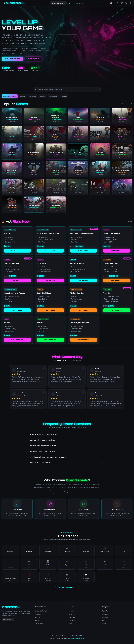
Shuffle (129, 222)
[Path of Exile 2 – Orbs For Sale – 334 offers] (122, 134)
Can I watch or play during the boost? (67, 451)
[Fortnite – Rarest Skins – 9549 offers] (100, 151)
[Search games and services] (67, 90)
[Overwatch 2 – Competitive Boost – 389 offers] (56, 205)
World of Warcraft (41, 611)
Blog (104, 620)
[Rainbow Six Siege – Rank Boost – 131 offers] (34, 151)
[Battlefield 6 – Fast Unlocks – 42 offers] (100, 169)
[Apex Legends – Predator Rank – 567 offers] (12, 205)
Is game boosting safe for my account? (67, 434)
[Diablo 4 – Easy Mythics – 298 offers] (56, 134)
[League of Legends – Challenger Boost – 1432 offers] (34, 205)
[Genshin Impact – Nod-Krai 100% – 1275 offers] (12, 169)
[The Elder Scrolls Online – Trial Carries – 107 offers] (56, 151)
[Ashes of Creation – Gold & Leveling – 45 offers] (100, 187)
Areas (104, 624)
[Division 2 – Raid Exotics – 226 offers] (122, 116)
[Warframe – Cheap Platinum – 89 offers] (78, 187)
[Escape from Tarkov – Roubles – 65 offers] (56, 187)
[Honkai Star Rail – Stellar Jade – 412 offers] (122, 187)
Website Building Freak (77, 638)
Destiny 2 (38, 614)
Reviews (105, 617)
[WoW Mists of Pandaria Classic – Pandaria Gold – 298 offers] (12, 134)
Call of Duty (39, 624)
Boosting (72, 611)
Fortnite (38, 620)
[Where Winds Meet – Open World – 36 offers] (34, 187)
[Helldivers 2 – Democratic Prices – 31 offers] (78, 169)
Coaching (72, 614)
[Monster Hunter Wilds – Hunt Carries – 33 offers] (122, 169)
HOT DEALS (34, 59)
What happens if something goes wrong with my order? (67, 457)
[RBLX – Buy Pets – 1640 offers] (34, 169)
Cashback (105, 614)
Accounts (72, 617)
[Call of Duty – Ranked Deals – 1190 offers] (100, 116)
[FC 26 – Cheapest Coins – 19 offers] (78, 116)
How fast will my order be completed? (67, 440)
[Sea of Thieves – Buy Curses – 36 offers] (78, 151)
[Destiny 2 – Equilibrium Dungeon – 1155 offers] (34, 116)
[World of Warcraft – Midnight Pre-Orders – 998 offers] (12, 116)
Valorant (38, 617)
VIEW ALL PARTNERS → (67, 588)
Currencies (72, 620)
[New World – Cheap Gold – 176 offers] (56, 169)
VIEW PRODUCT (17, 251)
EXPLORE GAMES (13, 59)
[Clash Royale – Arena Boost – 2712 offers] (122, 151)
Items (70, 624)
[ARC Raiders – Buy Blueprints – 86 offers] (100, 134)
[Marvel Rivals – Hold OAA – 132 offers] (34, 134)
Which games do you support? (67, 463)
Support (105, 627)
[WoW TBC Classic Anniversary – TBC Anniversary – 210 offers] (56, 116)
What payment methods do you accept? (67, 446)
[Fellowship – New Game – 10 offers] (12, 187)
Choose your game (59, 3)
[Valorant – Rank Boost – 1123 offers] (12, 151)
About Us (105, 611)
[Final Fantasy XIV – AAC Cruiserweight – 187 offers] (78, 134)
